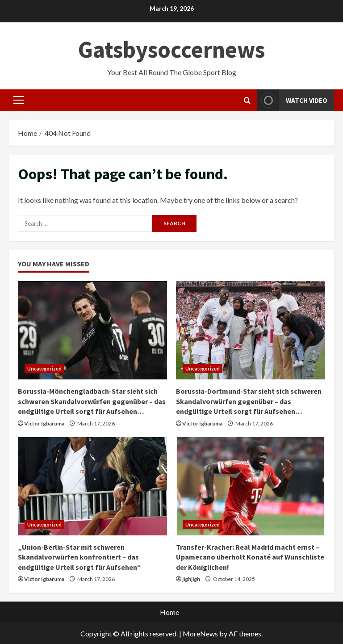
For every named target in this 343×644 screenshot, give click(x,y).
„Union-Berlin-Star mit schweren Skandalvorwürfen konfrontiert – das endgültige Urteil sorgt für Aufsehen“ (79, 557)
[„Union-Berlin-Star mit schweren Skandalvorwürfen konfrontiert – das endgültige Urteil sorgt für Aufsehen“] (92, 486)
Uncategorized (44, 368)
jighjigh (191, 579)
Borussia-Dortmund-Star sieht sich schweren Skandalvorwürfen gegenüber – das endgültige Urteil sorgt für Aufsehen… (249, 401)
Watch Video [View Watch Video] (292, 100)
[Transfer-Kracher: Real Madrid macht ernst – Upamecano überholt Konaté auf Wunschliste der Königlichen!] (251, 486)
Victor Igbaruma (44, 423)
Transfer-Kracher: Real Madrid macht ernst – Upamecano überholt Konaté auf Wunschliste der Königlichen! (250, 557)
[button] (19, 100)
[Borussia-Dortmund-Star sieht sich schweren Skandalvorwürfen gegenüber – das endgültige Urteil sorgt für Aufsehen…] (251, 330)
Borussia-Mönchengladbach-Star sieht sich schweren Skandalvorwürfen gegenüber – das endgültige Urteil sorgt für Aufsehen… (92, 401)
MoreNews (200, 633)
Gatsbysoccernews (171, 49)
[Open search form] (247, 100)
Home (169, 612)
